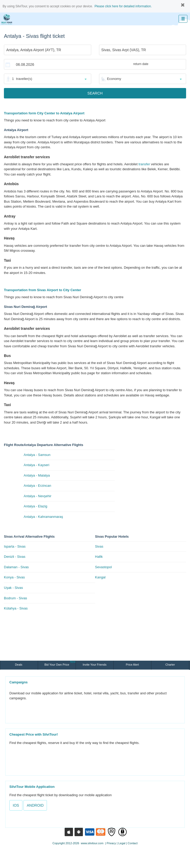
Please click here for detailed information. (123, 6)
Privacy (111, 843)
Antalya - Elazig (35, 506)
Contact (133, 843)
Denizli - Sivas (15, 557)
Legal (122, 843)
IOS (16, 805)
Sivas (99, 546)
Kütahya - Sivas (16, 608)
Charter (170, 665)
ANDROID (35, 805)
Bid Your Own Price (60, 663)
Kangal (100, 577)
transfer (144, 164)
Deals (19, 665)
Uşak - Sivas (13, 588)
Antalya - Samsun (37, 455)
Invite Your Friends (94, 665)
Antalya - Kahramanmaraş (43, 517)
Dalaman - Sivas (16, 567)
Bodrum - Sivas (16, 598)
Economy (114, 79)
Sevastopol (103, 567)
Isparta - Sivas (15, 546)
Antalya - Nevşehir (38, 496)
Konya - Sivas (14, 577)
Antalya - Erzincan (38, 486)
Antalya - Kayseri (36, 465)
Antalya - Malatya (37, 475)
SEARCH (95, 93)
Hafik (99, 557)
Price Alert (132, 665)
